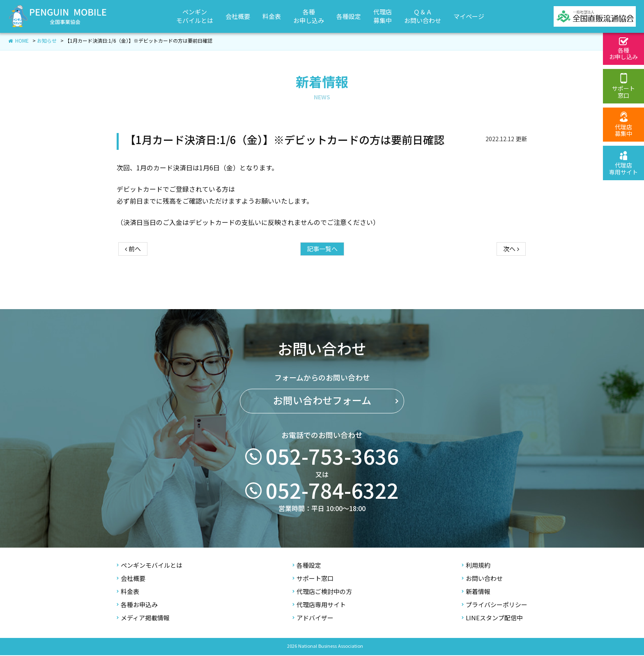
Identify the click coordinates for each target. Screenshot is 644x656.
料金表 (128, 593)
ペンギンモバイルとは (149, 566)
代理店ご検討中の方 (322, 593)
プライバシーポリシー (494, 606)
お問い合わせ (482, 579)
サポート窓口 (313, 579)
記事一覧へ (322, 255)
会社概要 (131, 579)
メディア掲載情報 (143, 619)
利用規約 (476, 566)
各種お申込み (137, 606)
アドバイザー (313, 619)
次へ (511, 255)
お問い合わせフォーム (322, 421)
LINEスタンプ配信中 (492, 619)
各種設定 (307, 566)
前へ (133, 255)
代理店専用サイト (319, 606)
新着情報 (476, 593)
